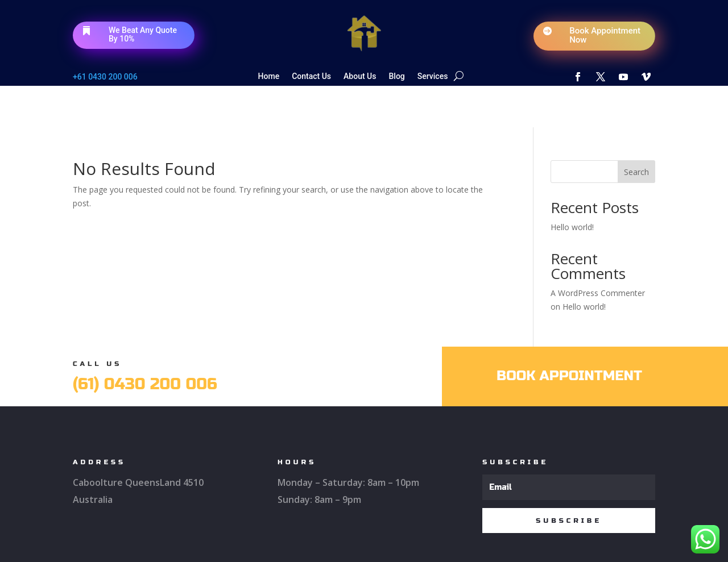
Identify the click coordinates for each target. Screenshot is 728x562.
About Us (360, 76)
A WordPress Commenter (598, 251)
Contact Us (311, 76)
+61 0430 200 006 (105, 77)
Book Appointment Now (605, 36)
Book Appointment (569, 334)
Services (433, 76)
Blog (396, 76)
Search (636, 130)
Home (269, 76)
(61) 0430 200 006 (145, 342)
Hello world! (572, 186)
